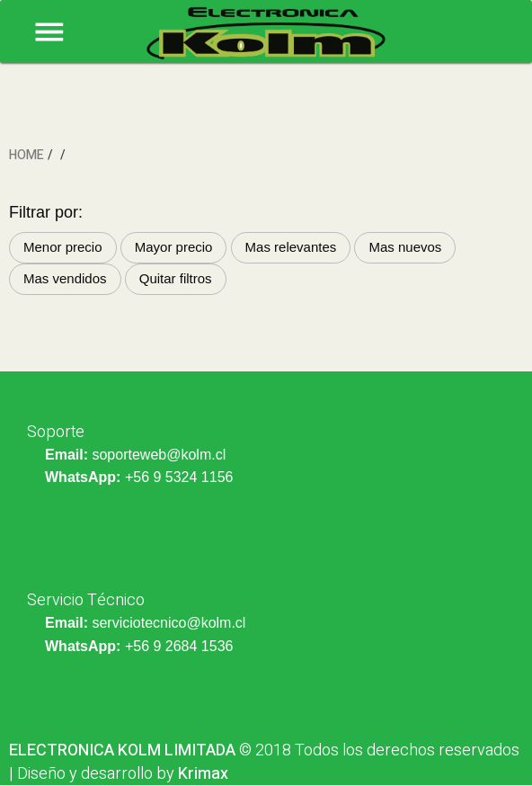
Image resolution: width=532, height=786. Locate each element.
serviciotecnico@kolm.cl (168, 623)
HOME (27, 155)
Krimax (203, 774)
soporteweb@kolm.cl (159, 455)
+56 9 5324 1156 (179, 477)
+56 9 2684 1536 (179, 646)
